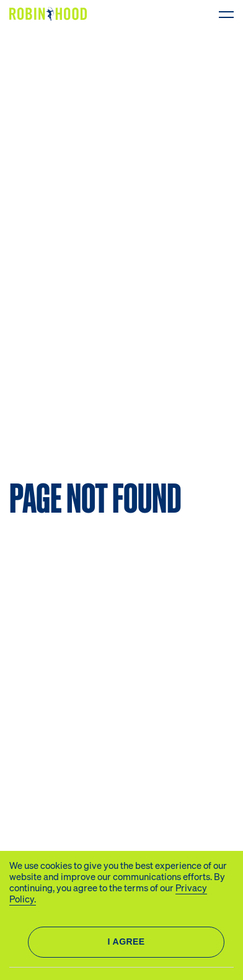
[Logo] (51, 14)
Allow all (126, 942)
